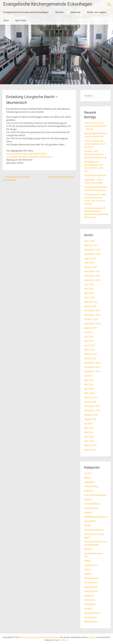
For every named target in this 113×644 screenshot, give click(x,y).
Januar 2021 (90, 450)
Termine (59, 12)
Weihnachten (91, 622)
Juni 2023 (89, 337)
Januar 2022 (90, 402)
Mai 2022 (89, 384)
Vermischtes (90, 617)
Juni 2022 (89, 380)
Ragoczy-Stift (91, 587)
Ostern (88, 569)
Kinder (88, 525)
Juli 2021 (88, 424)
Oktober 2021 (91, 415)
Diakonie (89, 491)
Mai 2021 (89, 432)
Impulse (88, 512)
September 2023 (92, 324)
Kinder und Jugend (97, 12)
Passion (88, 574)
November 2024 (92, 276)
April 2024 (89, 293)
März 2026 (90, 241)
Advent (88, 473)
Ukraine (88, 609)
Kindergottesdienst (94, 530)
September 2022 (93, 371)
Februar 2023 (91, 354)
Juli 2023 (88, 332)
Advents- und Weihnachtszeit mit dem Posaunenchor (95, 154)
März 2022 (90, 393)
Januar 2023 (90, 358)
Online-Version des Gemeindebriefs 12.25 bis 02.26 (95, 144)
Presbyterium (91, 582)
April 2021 (89, 437)
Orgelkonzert (91, 565)
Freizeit (88, 499)
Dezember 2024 (92, 271)
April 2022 (89, 389)
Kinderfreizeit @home (95, 175)
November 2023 (92, 315)
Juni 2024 (89, 284)
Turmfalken (90, 604)
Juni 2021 (89, 428)
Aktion (88, 478)
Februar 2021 (91, 445)
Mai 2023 (89, 341)
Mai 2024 (89, 289)
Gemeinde (75, 12)
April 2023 (89, 345)
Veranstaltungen (92, 613)
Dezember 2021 (92, 406)
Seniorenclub (91, 591)
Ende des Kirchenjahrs (95, 495)
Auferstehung (91, 486)
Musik (87, 561)
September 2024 (92, 280)
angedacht (89, 482)
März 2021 (89, 441)
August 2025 (90, 258)
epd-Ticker (21, 20)
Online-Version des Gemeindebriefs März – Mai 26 (95, 126)
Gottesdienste (91, 508)
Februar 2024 (91, 302)
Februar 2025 (91, 267)
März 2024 (89, 297)
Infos (6, 20)
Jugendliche (90, 521)
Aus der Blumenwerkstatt (62, 177)
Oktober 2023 (91, 319)
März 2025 (89, 263)
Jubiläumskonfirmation (96, 517)
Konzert (88, 549)
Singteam (89, 596)
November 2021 (92, 410)
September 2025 (92, 254)
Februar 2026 (91, 245)
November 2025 (92, 250)
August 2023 (90, 328)
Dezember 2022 (92, 363)
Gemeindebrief (92, 504)
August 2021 (90, 419)
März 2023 (89, 350)
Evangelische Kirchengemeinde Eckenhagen (48, 4)
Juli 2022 (89, 376)
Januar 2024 (90, 306)
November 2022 (92, 367)
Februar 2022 (91, 397)
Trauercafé (89, 600)
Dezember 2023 (92, 310)
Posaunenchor (91, 578)
